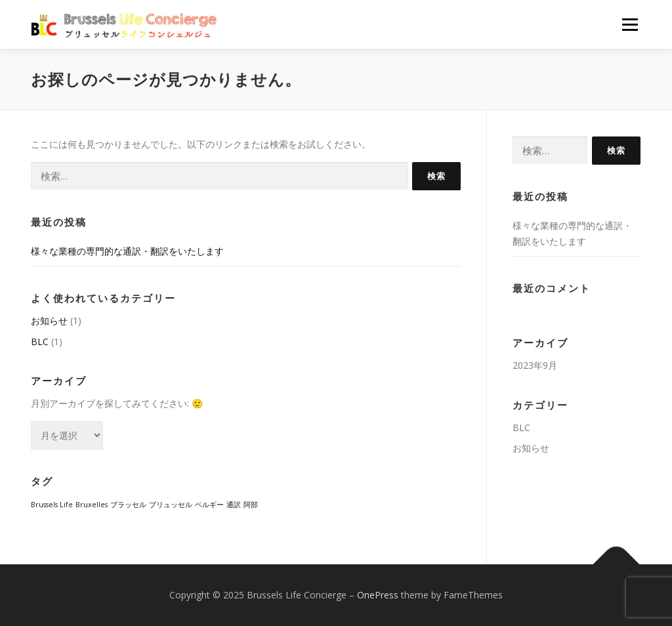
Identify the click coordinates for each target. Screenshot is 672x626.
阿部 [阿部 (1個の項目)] (251, 505)
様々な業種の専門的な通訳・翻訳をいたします (127, 251)
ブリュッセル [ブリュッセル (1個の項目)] (171, 505)
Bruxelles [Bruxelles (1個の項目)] (92, 505)
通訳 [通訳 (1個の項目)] (234, 505)
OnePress (378, 595)
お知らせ (49, 321)
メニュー (630, 25)
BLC (40, 342)
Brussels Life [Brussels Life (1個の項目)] (52, 505)
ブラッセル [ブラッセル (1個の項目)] (128, 505)
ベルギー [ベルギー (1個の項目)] (209, 505)
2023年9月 (535, 365)
